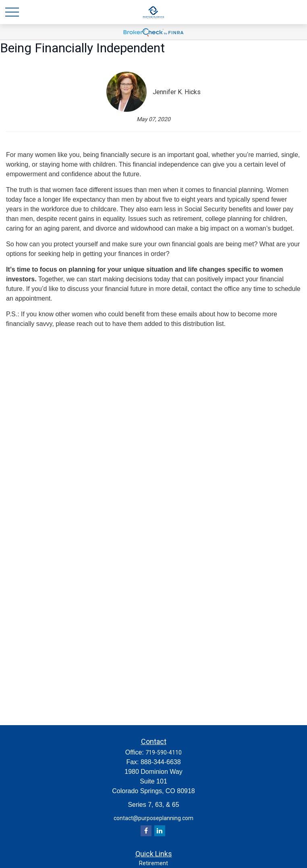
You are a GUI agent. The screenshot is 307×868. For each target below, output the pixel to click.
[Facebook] (146, 831)
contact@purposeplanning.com (153, 818)
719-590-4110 (164, 753)
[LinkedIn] (160, 831)
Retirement (153, 863)
